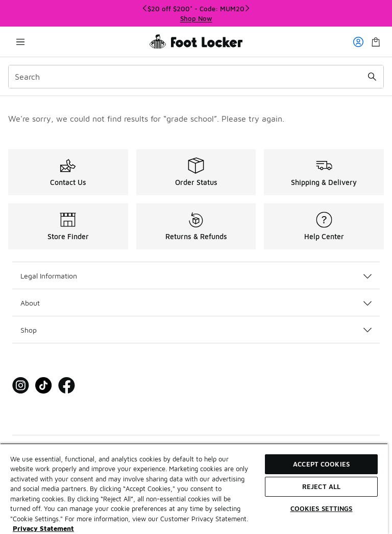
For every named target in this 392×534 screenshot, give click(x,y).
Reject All (321, 486)
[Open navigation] (20, 42)
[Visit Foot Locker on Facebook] (67, 386)
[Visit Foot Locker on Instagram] (21, 386)
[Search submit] (372, 77)
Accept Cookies (321, 464)
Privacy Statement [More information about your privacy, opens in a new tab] (43, 528)
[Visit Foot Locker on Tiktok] (44, 386)
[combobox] (196, 77)
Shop (196, 330)
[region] (196, 14)
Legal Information (196, 276)
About (196, 303)
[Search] (196, 77)
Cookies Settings (322, 508)
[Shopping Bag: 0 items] (376, 42)
